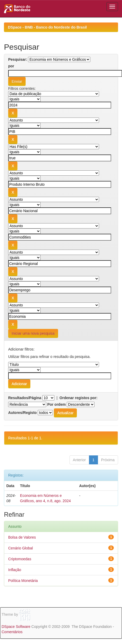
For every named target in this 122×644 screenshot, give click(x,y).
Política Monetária (23, 581)
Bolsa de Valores (22, 537)
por (11, 66)
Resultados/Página (25, 398)
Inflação (15, 570)
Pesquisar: (18, 59)
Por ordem (57, 404)
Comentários (12, 632)
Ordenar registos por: (78, 398)
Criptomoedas (20, 559)
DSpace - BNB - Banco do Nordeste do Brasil (47, 27)
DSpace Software (16, 627)
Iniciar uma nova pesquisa (33, 333)
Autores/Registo (22, 413)
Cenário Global (20, 548)
